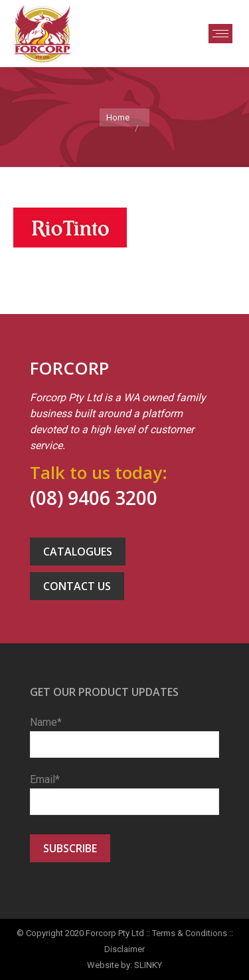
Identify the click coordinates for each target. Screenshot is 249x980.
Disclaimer (124, 949)
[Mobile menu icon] (220, 34)
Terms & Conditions (190, 933)
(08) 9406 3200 (94, 498)
